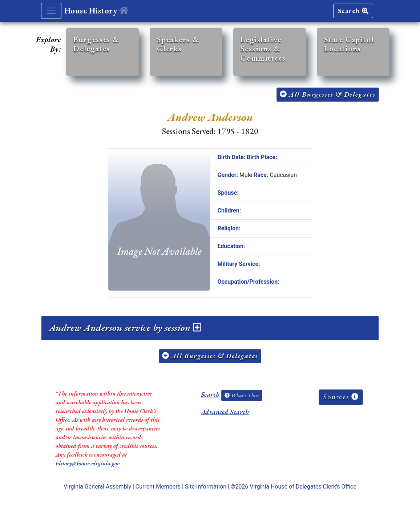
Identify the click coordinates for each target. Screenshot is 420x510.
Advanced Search (225, 412)
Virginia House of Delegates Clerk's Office (303, 487)
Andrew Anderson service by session (125, 328)
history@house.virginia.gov (88, 463)
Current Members (158, 487)
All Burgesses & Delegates (328, 94)
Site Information (206, 487)
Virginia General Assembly (97, 487)
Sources (341, 397)
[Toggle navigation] (51, 11)
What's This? (242, 395)
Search (353, 11)
